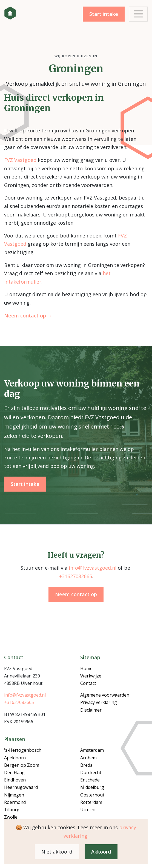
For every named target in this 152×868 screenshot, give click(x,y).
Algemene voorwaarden (105, 695)
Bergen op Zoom (22, 765)
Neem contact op (76, 594)
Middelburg (92, 787)
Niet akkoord (57, 852)
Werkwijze (91, 676)
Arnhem (88, 758)
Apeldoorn (15, 758)
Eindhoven (15, 780)
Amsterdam (92, 750)
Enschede (90, 780)
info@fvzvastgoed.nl (93, 568)
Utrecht (88, 810)
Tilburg (12, 810)
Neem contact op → (28, 316)
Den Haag (14, 772)
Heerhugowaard (21, 787)
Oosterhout (92, 795)
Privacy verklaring (99, 702)
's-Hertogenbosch (23, 750)
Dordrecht (91, 772)
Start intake (104, 14)
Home (86, 668)
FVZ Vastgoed (10, 13)
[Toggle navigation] (138, 14)
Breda (86, 765)
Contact (88, 683)
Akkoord (101, 852)
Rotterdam (91, 802)
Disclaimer (91, 710)
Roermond (15, 802)
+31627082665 (76, 576)
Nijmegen (14, 795)
